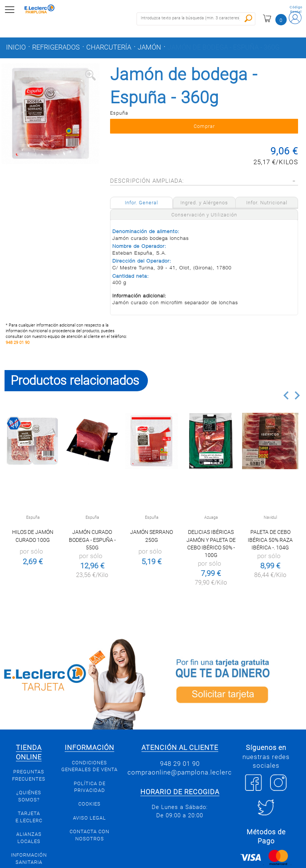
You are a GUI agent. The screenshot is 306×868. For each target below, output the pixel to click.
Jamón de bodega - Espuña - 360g (224, 47)
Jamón (149, 47)
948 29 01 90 (18, 343)
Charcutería (109, 47)
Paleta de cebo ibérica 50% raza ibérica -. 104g (270, 540)
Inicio (16, 47)
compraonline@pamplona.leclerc (180, 772)
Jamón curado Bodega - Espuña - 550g (92, 540)
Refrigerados (56, 47)
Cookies (89, 804)
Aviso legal (89, 818)
